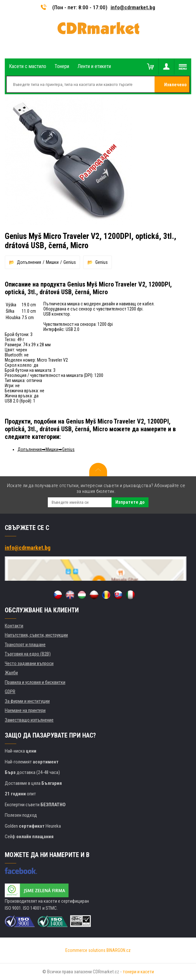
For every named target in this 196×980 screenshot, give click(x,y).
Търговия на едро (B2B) (28, 654)
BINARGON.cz (119, 950)
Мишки (52, 262)
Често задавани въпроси (29, 663)
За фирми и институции (27, 701)
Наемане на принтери (25, 710)
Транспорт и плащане (25, 645)
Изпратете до (130, 502)
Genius (70, 262)
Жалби (11, 673)
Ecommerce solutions (85, 950)
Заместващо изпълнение (29, 720)
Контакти (14, 626)
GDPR (10, 692)
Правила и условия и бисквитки (35, 682)
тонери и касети (138, 972)
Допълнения (29, 262)
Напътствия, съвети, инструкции (36, 635)
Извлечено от (175, 87)
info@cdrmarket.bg (133, 7)
